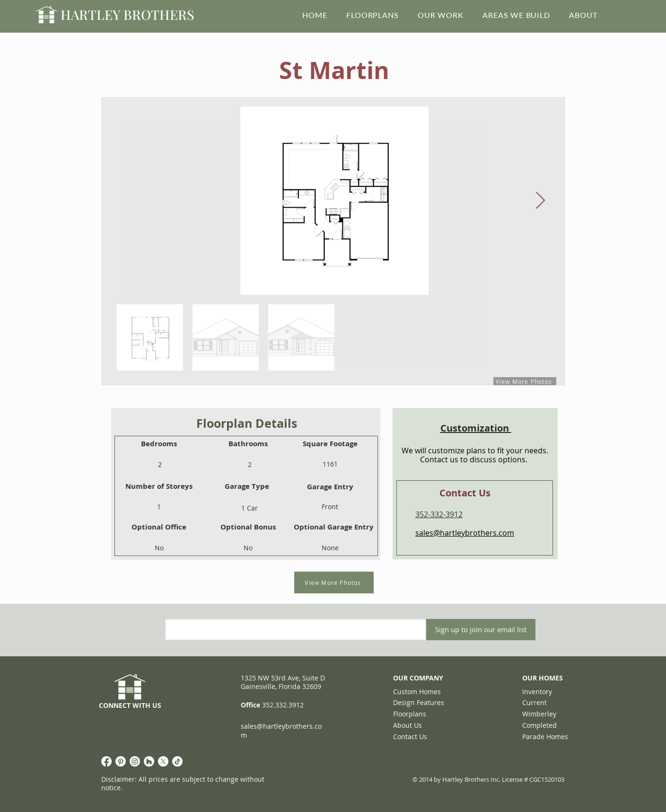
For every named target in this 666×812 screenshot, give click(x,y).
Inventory (537, 692)
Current (535, 702)
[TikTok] (177, 761)
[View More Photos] (334, 583)
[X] (163, 761)
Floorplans (410, 714)
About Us (407, 725)
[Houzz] (149, 761)
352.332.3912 (283, 705)
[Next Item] (540, 201)
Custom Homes (417, 692)
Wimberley (539, 714)
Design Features (419, 702)
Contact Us (410, 737)
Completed (539, 725)
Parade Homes (545, 737)
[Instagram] (135, 761)
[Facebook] (106, 761)
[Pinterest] (121, 761)
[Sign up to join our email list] (481, 630)
